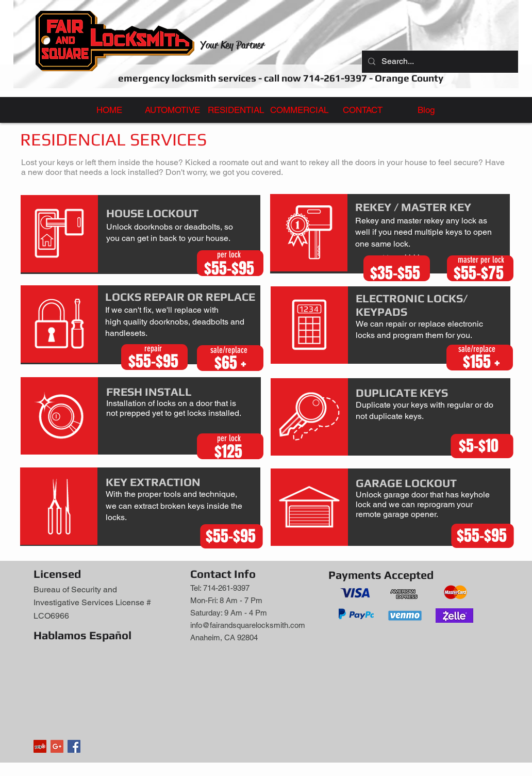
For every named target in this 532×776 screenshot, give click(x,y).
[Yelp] (40, 746)
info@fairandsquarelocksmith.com (248, 625)
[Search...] (439, 62)
